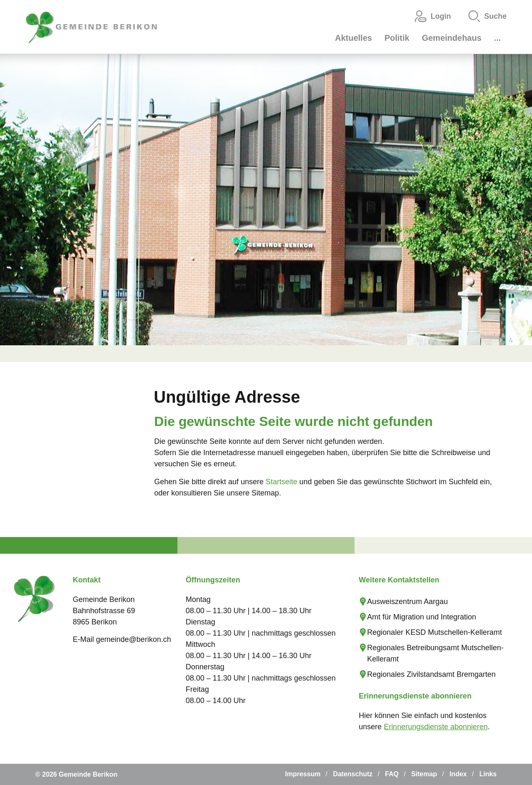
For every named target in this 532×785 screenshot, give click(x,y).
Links (488, 774)
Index (458, 774)
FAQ (392, 774)
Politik (397, 38)
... (497, 38)
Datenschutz (353, 774)
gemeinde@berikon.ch (133, 639)
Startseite (281, 482)
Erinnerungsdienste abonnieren (436, 727)
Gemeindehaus (452, 38)
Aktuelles (353, 38)
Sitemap (424, 774)
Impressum (303, 774)
